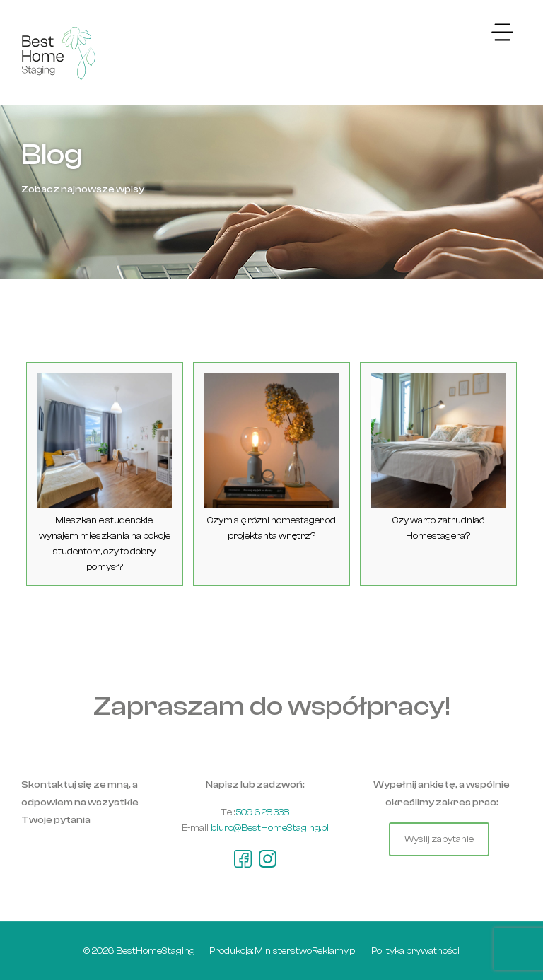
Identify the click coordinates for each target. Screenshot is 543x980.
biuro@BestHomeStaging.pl (270, 828)
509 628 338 (263, 812)
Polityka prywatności (415, 951)
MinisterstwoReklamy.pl (306, 951)
